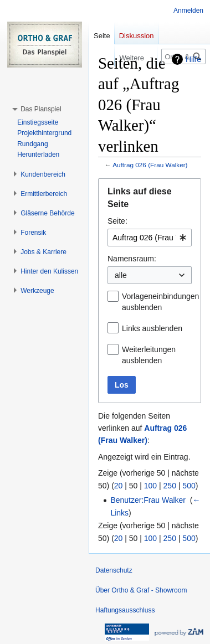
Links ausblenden (152, 328)
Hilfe (193, 59)
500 (189, 486)
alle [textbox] (121, 275)
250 (170, 486)
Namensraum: (132, 259)
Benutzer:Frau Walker (148, 500)
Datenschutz (114, 570)
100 (150, 486)
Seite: (117, 221)
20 (119, 486)
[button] (41, 109)
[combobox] (150, 238)
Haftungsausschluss (125, 610)
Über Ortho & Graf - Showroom (141, 590)
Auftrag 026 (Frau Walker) (150, 165)
